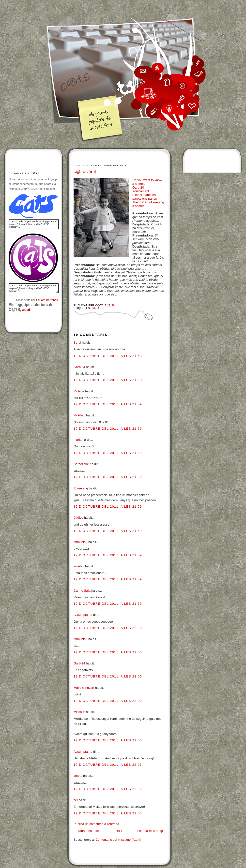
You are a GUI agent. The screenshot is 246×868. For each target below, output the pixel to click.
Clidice (78, 518)
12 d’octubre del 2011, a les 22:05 (108, 789)
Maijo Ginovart (84, 688)
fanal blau (80, 542)
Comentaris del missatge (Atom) (118, 840)
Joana (78, 776)
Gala (96, 308)
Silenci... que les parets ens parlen (145, 197)
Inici (119, 831)
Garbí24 (138, 187)
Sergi (77, 343)
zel (76, 800)
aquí (26, 310)
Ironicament (141, 191)
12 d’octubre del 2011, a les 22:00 (108, 628)
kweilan (79, 566)
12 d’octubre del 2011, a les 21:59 (108, 404)
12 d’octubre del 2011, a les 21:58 (108, 356)
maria (78, 440)
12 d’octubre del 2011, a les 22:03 (108, 765)
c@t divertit (85, 172)
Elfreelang (81, 488)
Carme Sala (82, 591)
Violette (79, 391)
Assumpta (81, 615)
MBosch (79, 712)
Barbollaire (81, 464)
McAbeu (79, 415)
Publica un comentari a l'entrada (96, 824)
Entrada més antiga (151, 831)
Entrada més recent (87, 831)
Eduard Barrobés (47, 300)
